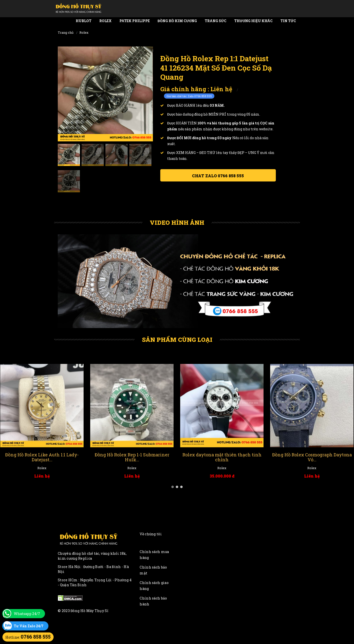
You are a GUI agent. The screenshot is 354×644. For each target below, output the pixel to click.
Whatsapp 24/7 (27, 614)
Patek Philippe (135, 21)
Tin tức (288, 21)
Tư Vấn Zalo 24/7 (29, 626)
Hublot (84, 21)
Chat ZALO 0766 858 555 (218, 176)
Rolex (105, 21)
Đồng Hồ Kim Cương (177, 21)
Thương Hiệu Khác (253, 21)
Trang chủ (66, 32)
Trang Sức (216, 21)
